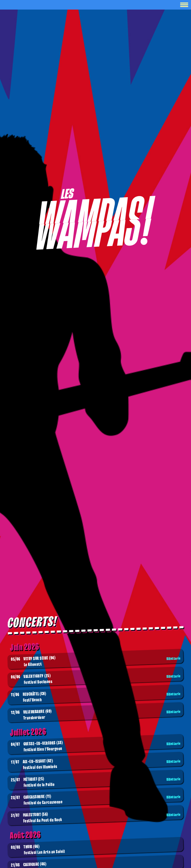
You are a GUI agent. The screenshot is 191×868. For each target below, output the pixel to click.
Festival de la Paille (96, 782)
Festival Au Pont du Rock (96, 818)
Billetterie (174, 659)
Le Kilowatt (96, 662)
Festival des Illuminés (96, 764)
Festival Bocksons (96, 679)
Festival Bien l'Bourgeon (96, 747)
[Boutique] (96, 219)
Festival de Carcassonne (96, 800)
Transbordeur (96, 715)
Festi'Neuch (96, 697)
